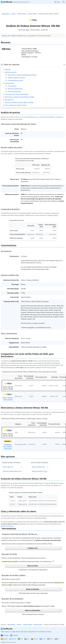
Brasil (20, 639)
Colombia (35, 639)
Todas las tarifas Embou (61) (12, 471)
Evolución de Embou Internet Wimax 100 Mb (19, 102)
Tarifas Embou (22, 14)
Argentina (13, 639)
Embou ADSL (32, 14)
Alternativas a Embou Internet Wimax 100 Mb (19, 97)
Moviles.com (7, 629)
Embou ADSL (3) (8, 467)
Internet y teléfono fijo (15, 89)
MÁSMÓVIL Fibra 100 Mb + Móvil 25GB (8, 444)
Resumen (8, 69)
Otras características (14, 92)
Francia (43, 639)
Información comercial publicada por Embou (22, 75)
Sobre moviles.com (6, 632)
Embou (13, 14)
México (50, 639)
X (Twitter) (14, 635)
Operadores (6, 14)
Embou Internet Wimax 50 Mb (8, 396)
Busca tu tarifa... (33, 566)
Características (9, 83)
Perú (57, 639)
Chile (27, 639)
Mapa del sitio (16, 632)
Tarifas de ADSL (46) (38, 467)
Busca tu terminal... (33, 589)
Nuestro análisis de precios (16, 78)
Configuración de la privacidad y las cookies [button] (39, 632)
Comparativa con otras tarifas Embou (17, 94)
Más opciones (9, 100)
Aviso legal (24, 632)
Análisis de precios (11, 72)
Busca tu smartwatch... (33, 610)
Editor (14, 36)
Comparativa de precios (15, 80)
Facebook (5, 635)
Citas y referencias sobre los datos (16, 105)
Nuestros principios (7, 526)
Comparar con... (33, 548)
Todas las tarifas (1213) (39, 471)
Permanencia (12, 86)
